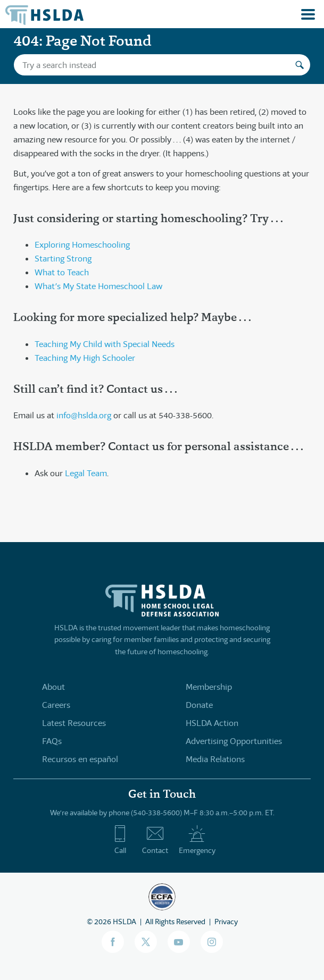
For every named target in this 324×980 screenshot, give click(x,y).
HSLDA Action (212, 723)
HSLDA (124, 922)
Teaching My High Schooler (85, 358)
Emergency (197, 840)
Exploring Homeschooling (82, 245)
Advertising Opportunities (234, 741)
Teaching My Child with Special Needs (105, 344)
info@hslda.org (84, 415)
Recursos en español (80, 759)
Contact (155, 840)
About (53, 687)
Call (120, 840)
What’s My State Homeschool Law (98, 286)
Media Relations (215, 759)
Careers (56, 705)
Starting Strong (63, 259)
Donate (199, 705)
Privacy (226, 922)
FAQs (52, 741)
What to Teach (62, 272)
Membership (209, 687)
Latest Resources (74, 723)
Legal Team (86, 473)
